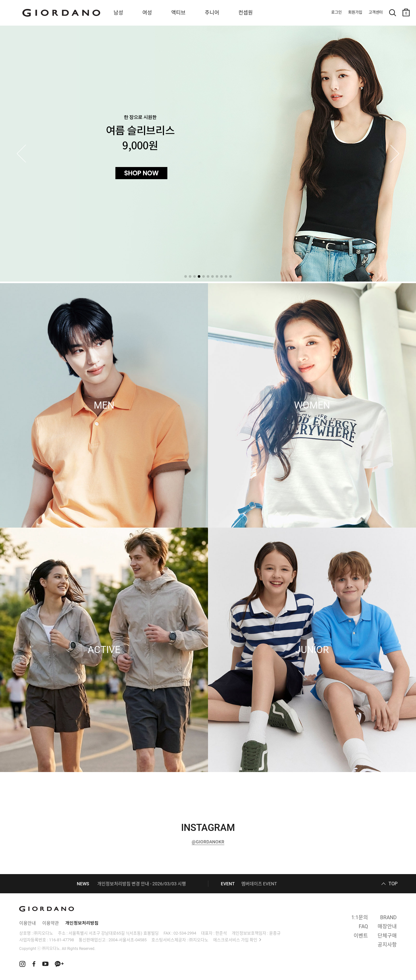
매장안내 (387, 926)
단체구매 (387, 936)
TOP (393, 884)
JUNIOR (312, 650)
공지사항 (387, 945)
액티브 (178, 13)
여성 (147, 13)
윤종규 (275, 933)
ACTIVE (104, 650)
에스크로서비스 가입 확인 (235, 940)
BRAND (388, 917)
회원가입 (355, 12)
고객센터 (376, 12)
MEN (104, 405)
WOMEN (312, 405)
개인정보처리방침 (82, 923)
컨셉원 (246, 13)
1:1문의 (360, 917)
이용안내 (28, 923)
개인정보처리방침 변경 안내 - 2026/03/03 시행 (142, 884)
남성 (118, 13)
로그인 (336, 12)
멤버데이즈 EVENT (259, 884)
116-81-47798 (61, 940)
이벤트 (361, 936)
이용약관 (51, 923)
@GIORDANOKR (208, 842)
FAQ (363, 926)
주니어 (212, 13)
